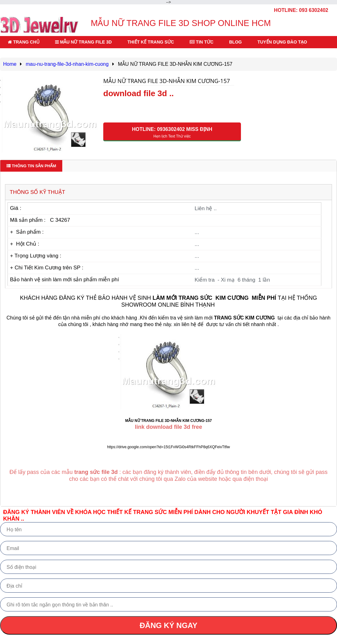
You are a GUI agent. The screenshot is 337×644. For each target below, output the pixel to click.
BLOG (235, 42)
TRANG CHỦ (24, 42)
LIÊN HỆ (19, 54)
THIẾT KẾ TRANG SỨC (151, 42)
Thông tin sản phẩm (31, 166)
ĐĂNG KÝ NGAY (168, 625)
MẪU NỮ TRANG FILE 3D (83, 42)
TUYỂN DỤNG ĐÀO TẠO (282, 42)
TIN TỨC (202, 42)
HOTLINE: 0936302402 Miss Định (172, 133)
